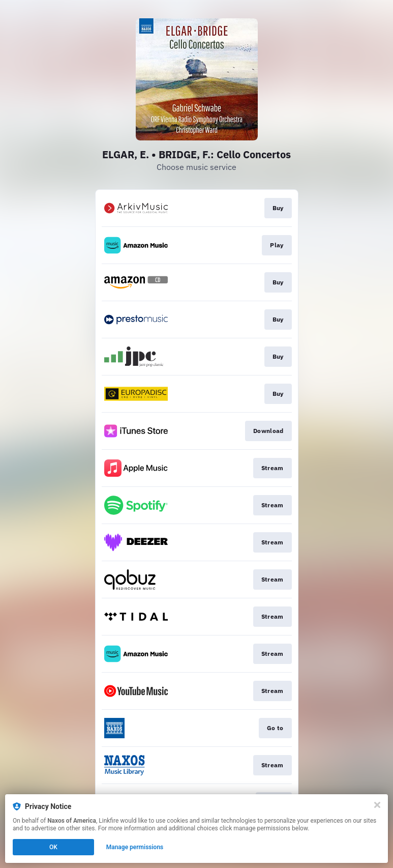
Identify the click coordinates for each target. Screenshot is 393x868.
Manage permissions (135, 847)
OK (53, 847)
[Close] (377, 805)
